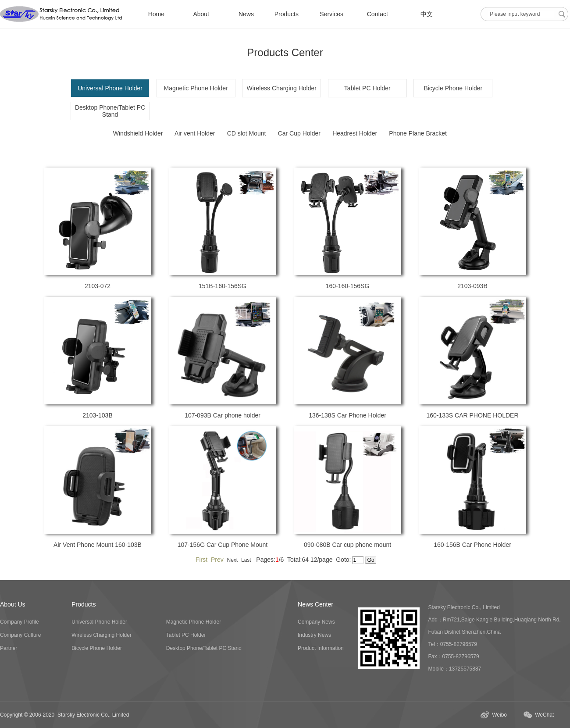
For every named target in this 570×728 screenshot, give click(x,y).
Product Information (321, 648)
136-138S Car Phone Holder (347, 415)
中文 (427, 14)
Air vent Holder (195, 133)
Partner (9, 648)
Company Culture (20, 635)
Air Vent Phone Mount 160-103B (98, 545)
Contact (378, 14)
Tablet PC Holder (367, 88)
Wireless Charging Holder (281, 88)
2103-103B (98, 415)
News (246, 14)
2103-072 (98, 286)
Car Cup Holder (299, 133)
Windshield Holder (138, 133)
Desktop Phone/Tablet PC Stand (110, 111)
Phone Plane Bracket (418, 133)
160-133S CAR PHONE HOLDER (472, 415)
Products (287, 14)
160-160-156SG (348, 286)
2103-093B (472, 286)
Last (246, 560)
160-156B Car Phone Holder (472, 545)
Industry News (314, 635)
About (201, 14)
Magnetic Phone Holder (196, 88)
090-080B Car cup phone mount (347, 545)
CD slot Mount (247, 133)
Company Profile (20, 622)
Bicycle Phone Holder (453, 88)
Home (156, 14)
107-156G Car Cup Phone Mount (223, 545)
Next (233, 560)
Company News (316, 622)
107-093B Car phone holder (223, 415)
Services (331, 14)
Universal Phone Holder (99, 622)
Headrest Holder (355, 133)
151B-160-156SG (223, 286)
